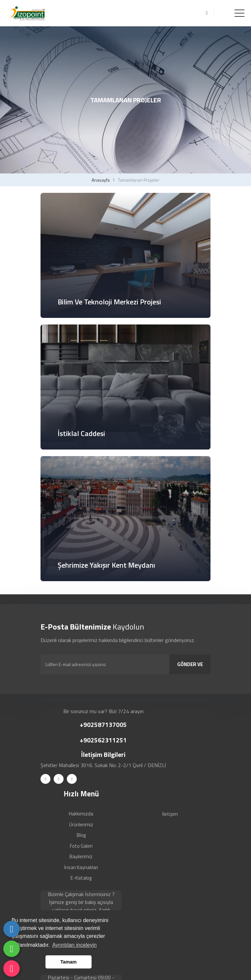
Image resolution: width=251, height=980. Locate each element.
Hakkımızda (81, 814)
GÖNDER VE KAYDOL (190, 667)
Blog (81, 835)
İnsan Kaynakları (81, 867)
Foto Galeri (81, 846)
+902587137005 (103, 724)
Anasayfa (101, 180)
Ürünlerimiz (81, 825)
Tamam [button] (68, 962)
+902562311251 (103, 740)
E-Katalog (81, 878)
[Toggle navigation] (239, 13)
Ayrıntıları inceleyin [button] (74, 945)
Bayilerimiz (81, 856)
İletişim (170, 814)
